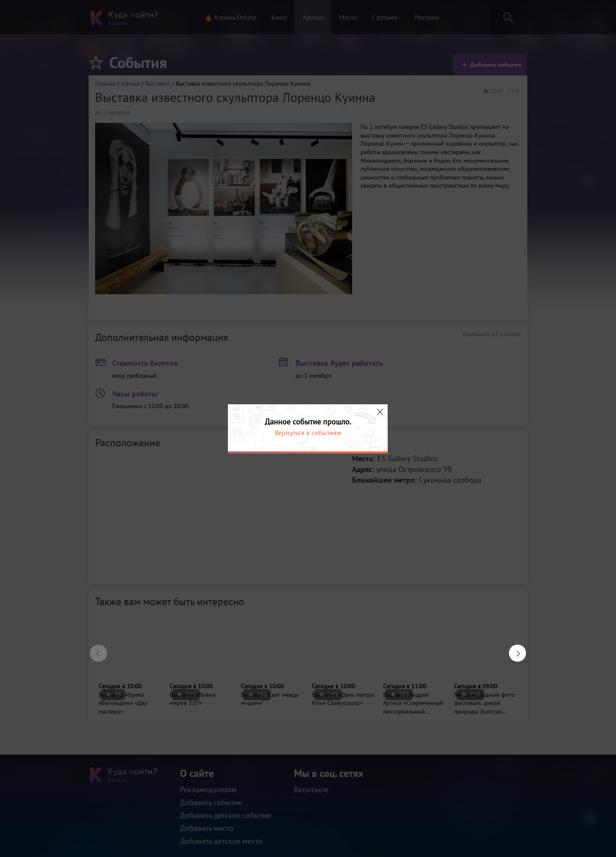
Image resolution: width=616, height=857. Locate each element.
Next (513, 649)
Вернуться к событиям (308, 433)
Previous (94, 649)
